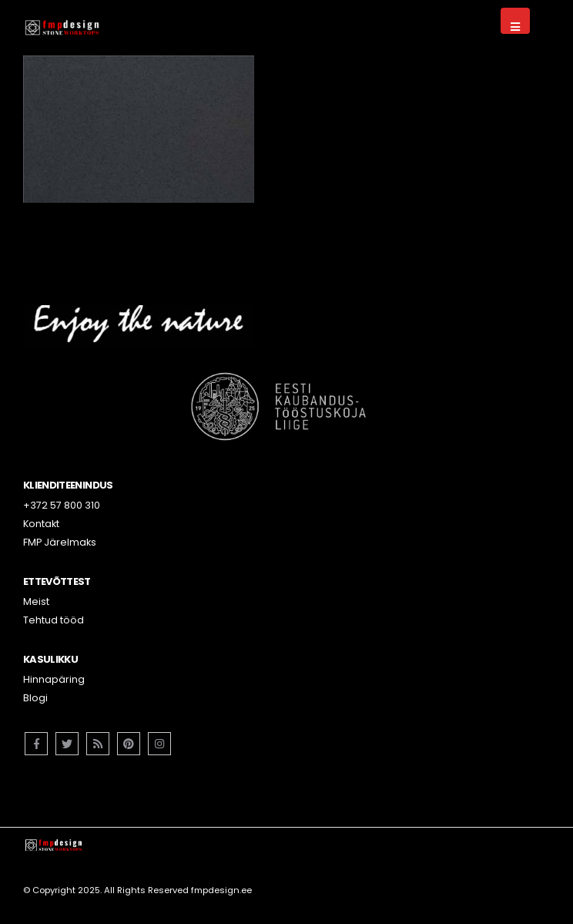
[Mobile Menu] (515, 21)
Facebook (36, 744)
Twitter (67, 744)
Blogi (35, 698)
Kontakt (41, 524)
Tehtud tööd (54, 620)
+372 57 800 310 (62, 505)
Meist (36, 601)
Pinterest (129, 744)
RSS (98, 744)
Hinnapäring (54, 679)
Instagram (159, 744)
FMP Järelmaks (60, 542)
